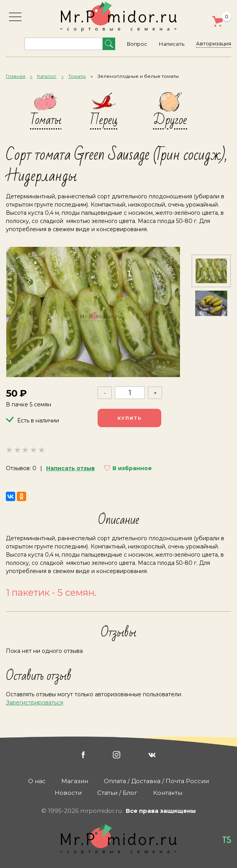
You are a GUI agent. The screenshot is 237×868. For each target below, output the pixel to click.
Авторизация (214, 43)
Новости (68, 793)
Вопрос (137, 44)
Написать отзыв (70, 469)
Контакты (168, 793)
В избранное (132, 469)
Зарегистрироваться (35, 703)
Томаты (77, 76)
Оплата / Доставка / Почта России (156, 781)
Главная (16, 76)
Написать (172, 44)
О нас (37, 781)
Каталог (47, 76)
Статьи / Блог (117, 793)
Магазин (75, 781)
